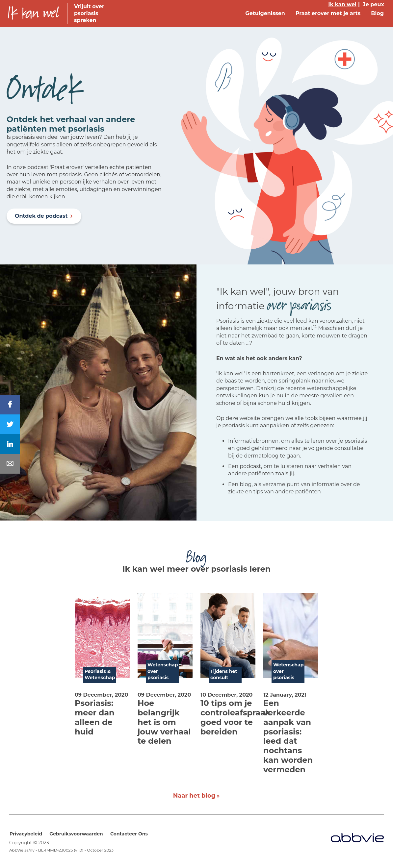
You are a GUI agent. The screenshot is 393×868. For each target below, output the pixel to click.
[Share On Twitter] (10, 424)
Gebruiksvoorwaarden (76, 834)
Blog (377, 13)
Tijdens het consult (224, 675)
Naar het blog (194, 796)
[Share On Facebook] (10, 405)
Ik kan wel (342, 4)
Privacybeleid (26, 834)
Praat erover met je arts (328, 13)
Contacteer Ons (129, 834)
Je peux (373, 4)
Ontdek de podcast (41, 216)
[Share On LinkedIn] (10, 444)
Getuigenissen (265, 13)
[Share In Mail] (10, 464)
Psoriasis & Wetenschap (100, 675)
